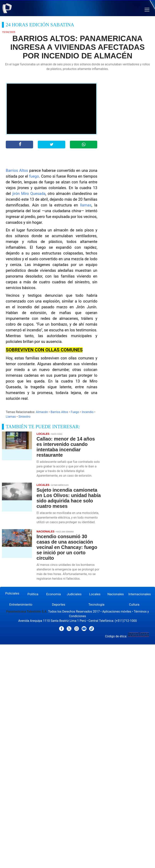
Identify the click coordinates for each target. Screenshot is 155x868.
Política (33, 594)
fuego (34, 176)
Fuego (75, 412)
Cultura (134, 604)
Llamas (11, 417)
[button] (147, 10)
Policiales (12, 593)
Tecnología (96, 604)
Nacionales (116, 594)
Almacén (42, 412)
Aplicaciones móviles (117, 612)
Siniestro (24, 417)
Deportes (59, 604)
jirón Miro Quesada (29, 194)
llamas (86, 205)
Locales (95, 594)
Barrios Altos (17, 170)
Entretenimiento (21, 604)
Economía (54, 594)
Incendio (88, 412)
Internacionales (140, 594)
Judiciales (74, 594)
